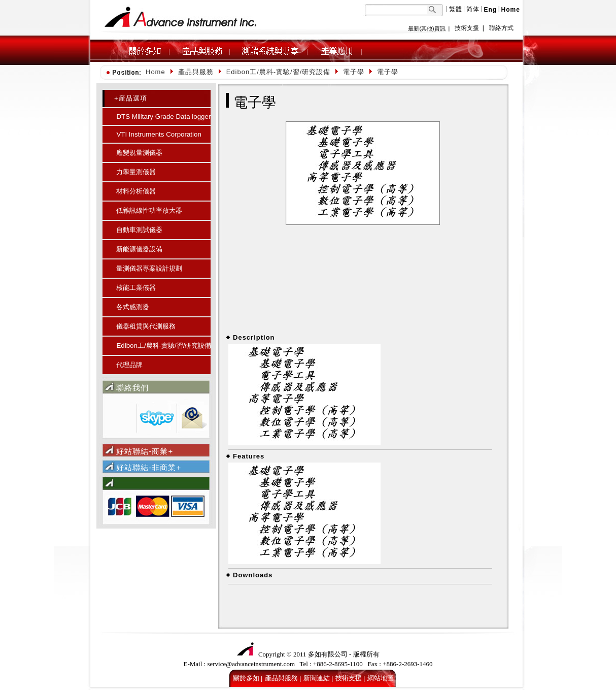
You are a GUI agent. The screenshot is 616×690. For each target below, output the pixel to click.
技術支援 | (350, 678)
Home (156, 72)
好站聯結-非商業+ (149, 467)
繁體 (456, 9)
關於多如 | (248, 678)
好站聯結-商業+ (145, 451)
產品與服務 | (283, 678)
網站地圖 (381, 678)
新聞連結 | (318, 678)
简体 (473, 9)
